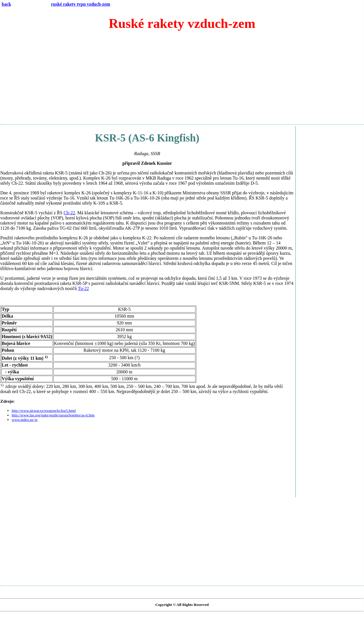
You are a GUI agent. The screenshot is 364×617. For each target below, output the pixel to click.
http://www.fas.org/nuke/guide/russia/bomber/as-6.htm (53, 415)
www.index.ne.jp (25, 420)
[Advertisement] (182, 80)
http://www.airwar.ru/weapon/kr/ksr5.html (44, 411)
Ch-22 (69, 213)
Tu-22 (83, 288)
